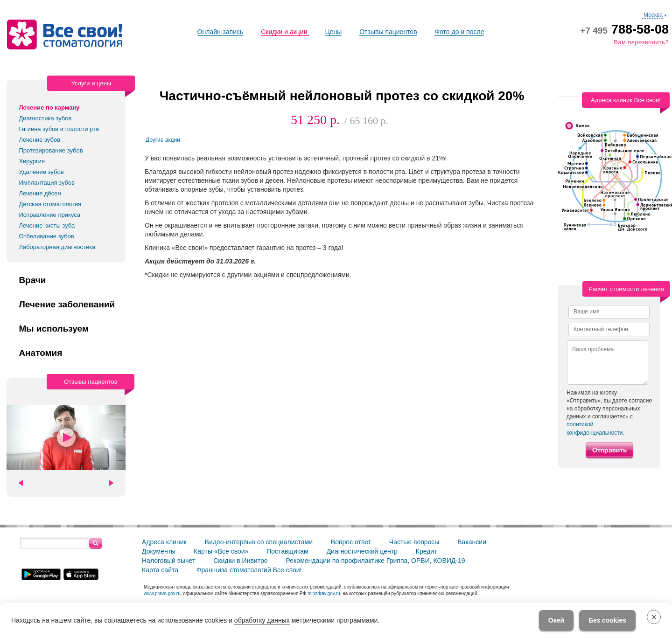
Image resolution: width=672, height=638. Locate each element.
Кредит (427, 551)
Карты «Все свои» (221, 551)
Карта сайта (160, 570)
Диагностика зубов (45, 118)
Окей (556, 620)
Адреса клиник (164, 542)
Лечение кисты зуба (47, 225)
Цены (333, 32)
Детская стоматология (50, 204)
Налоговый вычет (168, 561)
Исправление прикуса (49, 215)
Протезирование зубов (51, 150)
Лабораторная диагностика (57, 247)
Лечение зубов (39, 140)
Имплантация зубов (47, 183)
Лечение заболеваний (67, 305)
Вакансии (472, 542)
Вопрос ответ (351, 542)
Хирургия (32, 161)
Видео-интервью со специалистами (259, 542)
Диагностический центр (362, 551)
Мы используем (54, 329)
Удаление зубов (41, 172)
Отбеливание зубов (46, 236)
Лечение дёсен (40, 193)
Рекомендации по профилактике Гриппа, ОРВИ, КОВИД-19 (376, 561)
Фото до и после (459, 32)
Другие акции (163, 140)
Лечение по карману (49, 107)
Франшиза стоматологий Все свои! (249, 570)
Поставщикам (287, 551)
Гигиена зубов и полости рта (59, 129)
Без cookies (607, 620)
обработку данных (262, 620)
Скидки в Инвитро (240, 561)
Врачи (32, 280)
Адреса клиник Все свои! (626, 100)
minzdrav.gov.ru (324, 593)
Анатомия (40, 353)
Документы (159, 551)
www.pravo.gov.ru (162, 593)
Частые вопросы (414, 542)
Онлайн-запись (220, 32)
